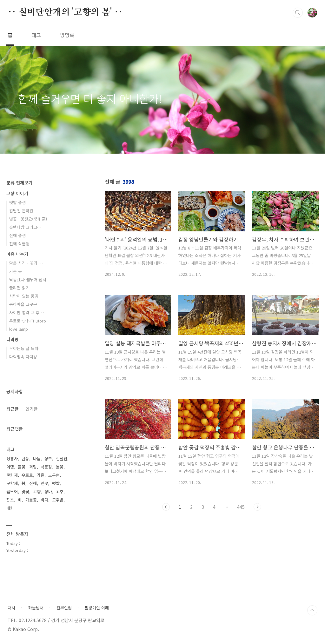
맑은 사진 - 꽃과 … (26, 263)
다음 (257, 507)
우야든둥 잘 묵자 (24, 348)
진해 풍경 (17, 235)
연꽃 (44, 483)
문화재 (12, 475)
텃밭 (56, 483)
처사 (11, 608)
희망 (33, 467)
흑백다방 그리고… (25, 227)
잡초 (10, 500)
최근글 (13, 409)
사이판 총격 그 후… (27, 312)
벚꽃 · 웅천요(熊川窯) (28, 219)
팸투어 (12, 491)
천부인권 (64, 608)
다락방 (13, 339)
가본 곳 (16, 271)
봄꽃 (60, 467)
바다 (44, 500)
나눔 (37, 458)
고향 (37, 491)
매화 (10, 508)
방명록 (67, 35)
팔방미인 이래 (97, 608)
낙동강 (46, 467)
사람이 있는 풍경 (24, 296)
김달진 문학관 (21, 211)
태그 (36, 35)
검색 (298, 13)
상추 (48, 458)
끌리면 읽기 (19, 288)
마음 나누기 (17, 254)
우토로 (27, 475)
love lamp (19, 329)
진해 (33, 483)
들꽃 (22, 467)
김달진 (62, 458)
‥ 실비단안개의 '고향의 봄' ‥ (65, 12)
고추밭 (58, 500)
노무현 (54, 475)
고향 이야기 (17, 193)
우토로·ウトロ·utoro (28, 321)
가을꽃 (31, 500)
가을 (41, 475)
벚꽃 (25, 491)
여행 (10, 467)
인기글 (32, 409)
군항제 (12, 483)
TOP (312, 610)
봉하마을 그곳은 (23, 304)
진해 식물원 (19, 244)
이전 (166, 507)
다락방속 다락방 (23, 357)
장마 (48, 491)
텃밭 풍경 (17, 202)
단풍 (25, 458)
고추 (60, 491)
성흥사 (12, 458)
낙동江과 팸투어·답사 (28, 279)
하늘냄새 (36, 608)
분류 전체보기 (19, 183)
